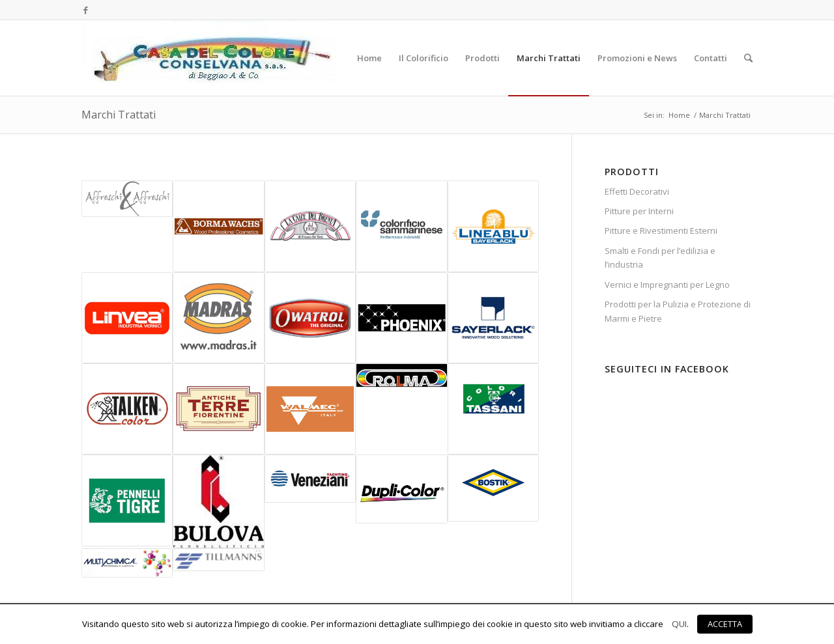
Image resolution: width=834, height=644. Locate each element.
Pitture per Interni (639, 211)
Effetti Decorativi (637, 191)
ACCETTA (725, 624)
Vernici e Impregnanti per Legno (667, 285)
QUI (679, 624)
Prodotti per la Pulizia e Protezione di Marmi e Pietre (678, 311)
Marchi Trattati (119, 115)
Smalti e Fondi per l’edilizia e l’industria (660, 258)
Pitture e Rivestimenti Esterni (661, 231)
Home (679, 115)
